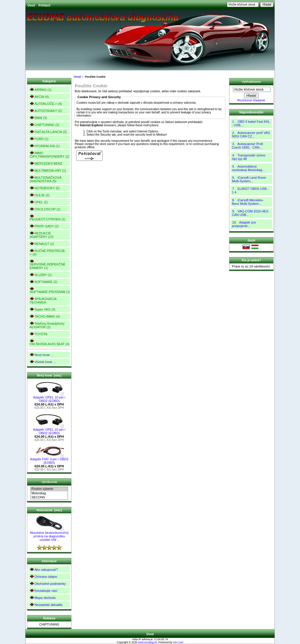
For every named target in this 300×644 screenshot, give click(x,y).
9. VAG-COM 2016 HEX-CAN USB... (250, 213)
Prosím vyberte (49, 489)
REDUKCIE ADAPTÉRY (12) (42, 235)
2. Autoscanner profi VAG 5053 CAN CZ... (251, 134)
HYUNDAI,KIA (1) (45, 146)
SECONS (49, 498)
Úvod (31, 5)
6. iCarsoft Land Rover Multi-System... (249, 179)
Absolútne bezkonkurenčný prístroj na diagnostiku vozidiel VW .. (49, 535)
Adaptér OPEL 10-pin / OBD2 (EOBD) (49, 398)
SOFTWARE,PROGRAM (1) (50, 290)
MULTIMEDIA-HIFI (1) (48, 170)
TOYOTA (38, 334)
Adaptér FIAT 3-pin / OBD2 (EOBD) (49, 459)
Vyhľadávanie (251, 82)
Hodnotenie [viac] (49, 510)
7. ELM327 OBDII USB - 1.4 (250, 190)
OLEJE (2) (39, 195)
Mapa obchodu (43, 598)
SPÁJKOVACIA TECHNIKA (43, 300)
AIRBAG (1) (40, 90)
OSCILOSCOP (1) (45, 209)
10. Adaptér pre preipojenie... (244, 224)
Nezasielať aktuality (46, 605)
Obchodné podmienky (48, 583)
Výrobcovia (49, 482)
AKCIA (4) (39, 97)
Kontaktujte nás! (44, 591)
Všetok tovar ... (43, 362)
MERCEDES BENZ (46, 163)
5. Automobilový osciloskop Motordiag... (248, 168)
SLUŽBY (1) (41, 275)
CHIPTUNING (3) (44, 125)
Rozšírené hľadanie (251, 100)
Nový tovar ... (41, 355)
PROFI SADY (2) (44, 226)
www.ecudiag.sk (148, 642)
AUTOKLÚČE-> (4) (46, 104)
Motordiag (49, 493)
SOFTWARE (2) (43, 282)
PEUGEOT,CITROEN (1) (47, 218)
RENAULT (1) (42, 244)
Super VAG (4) (42, 309)
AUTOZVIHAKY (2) (46, 111)
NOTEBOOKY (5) (45, 188)
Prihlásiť (45, 5)
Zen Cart (178, 642)
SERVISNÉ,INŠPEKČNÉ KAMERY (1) (47, 264)
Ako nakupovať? (44, 569)
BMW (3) (38, 118)
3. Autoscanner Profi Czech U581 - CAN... (247, 146)
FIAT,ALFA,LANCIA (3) (48, 132)
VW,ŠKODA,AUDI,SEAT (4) (49, 342)
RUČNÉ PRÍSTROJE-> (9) (48, 252)
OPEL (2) (39, 202)
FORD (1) (39, 139)
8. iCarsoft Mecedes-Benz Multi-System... (248, 202)
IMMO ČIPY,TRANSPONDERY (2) (49, 155)
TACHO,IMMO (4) (45, 316)
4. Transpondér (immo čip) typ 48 (249, 157)
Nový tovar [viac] (49, 375)
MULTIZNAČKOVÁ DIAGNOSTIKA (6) (46, 179)
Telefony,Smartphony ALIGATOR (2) (47, 325)
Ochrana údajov (43, 576)
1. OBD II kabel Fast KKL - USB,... (251, 123)
